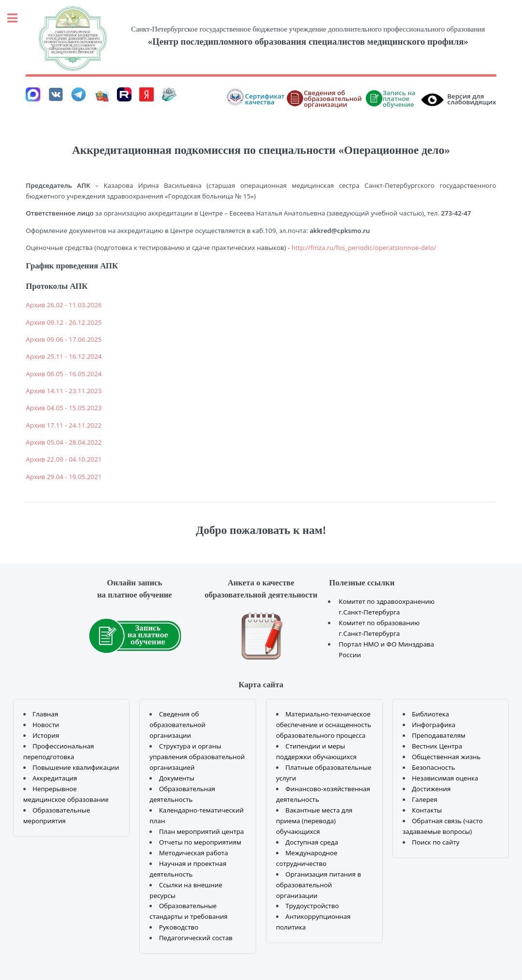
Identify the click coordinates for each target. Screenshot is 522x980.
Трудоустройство (312, 906)
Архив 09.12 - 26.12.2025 (64, 322)
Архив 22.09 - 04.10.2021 (64, 459)
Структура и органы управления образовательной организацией (197, 757)
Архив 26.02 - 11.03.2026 (64, 305)
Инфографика (434, 725)
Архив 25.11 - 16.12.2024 (64, 356)
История (46, 735)
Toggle (17, 18)
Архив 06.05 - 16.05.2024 (64, 374)
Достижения (431, 789)
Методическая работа (194, 853)
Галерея (424, 799)
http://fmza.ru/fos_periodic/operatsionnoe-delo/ (364, 248)
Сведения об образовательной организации (177, 725)
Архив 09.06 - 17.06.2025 (64, 339)
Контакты (427, 810)
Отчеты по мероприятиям (200, 842)
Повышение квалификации (76, 767)
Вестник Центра (437, 746)
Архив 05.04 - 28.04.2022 (64, 442)
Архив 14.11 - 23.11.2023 (64, 391)
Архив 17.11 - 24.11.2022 (64, 425)
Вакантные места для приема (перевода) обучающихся (314, 821)
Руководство (179, 927)
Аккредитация (55, 778)
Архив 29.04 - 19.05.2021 (64, 477)
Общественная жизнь (446, 757)
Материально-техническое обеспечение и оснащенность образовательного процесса (324, 725)
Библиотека (431, 714)
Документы (177, 778)
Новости (46, 725)
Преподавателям (439, 735)
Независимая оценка (445, 778)
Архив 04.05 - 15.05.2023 (64, 408)
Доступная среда (312, 842)
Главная (45, 714)
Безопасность (433, 767)
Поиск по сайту (436, 842)
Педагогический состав (196, 938)
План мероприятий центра (202, 831)
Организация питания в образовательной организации (318, 885)
